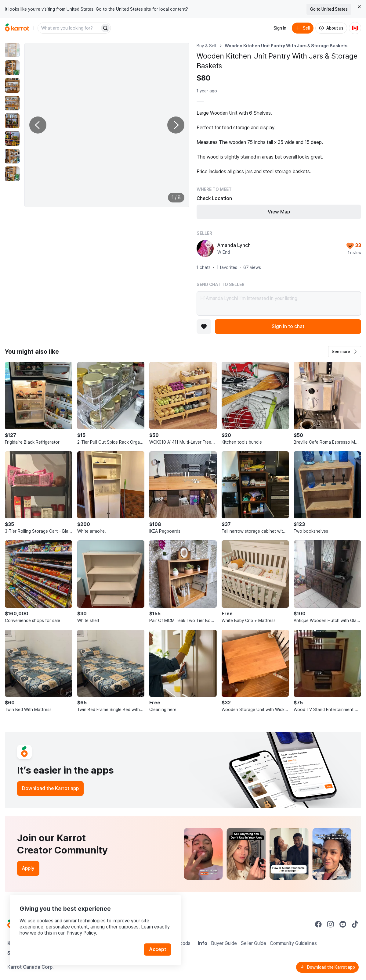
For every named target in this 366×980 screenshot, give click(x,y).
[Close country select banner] (359, 7)
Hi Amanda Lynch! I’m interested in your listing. (279, 303)
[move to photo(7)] (12, 156)
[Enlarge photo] (107, 125)
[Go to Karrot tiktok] (355, 924)
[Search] (105, 28)
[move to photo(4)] (12, 103)
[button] (345, 352)
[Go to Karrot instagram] (331, 924)
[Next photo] (176, 125)
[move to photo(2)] (12, 68)
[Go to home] (17, 28)
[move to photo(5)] (12, 121)
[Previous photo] (38, 125)
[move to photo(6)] (12, 138)
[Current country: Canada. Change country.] (355, 28)
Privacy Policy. (82, 933)
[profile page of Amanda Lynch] (205, 249)
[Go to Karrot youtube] (343, 924)
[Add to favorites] (204, 327)
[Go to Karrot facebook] (318, 924)
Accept (158, 949)
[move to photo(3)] (12, 85)
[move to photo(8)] (12, 174)
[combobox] (69, 28)
